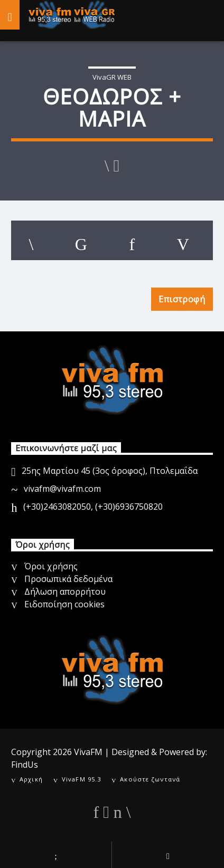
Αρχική (31, 779)
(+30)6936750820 (129, 507)
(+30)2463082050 (57, 507)
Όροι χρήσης (51, 566)
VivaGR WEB (112, 77)
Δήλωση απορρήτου (65, 592)
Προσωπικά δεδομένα (68, 579)
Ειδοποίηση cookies (64, 604)
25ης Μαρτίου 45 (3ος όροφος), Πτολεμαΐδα (110, 471)
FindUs (25, 765)
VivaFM (88, 752)
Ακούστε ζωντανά (150, 779)
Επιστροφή (182, 299)
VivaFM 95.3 (81, 779)
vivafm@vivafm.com (62, 489)
